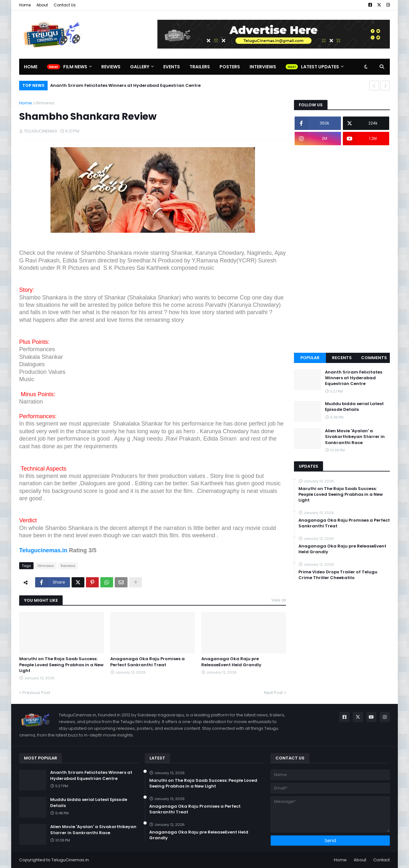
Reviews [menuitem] (111, 67)
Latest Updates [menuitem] (320, 67)
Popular (310, 358)
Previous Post (36, 693)
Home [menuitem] (31, 67)
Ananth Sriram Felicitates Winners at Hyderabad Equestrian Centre (125, 85)
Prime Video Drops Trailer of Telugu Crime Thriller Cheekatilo (338, 575)
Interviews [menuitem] (263, 67)
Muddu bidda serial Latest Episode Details (354, 407)
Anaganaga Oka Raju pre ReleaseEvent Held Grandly (231, 662)
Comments (374, 358)
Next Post (273, 693)
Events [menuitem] (172, 67)
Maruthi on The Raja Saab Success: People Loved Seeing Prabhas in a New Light (61, 665)
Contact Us (65, 5)
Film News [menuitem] (75, 67)
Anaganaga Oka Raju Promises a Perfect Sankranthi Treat (147, 662)
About (42, 5)
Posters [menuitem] (230, 67)
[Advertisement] (342, 249)
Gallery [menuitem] (140, 67)
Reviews (68, 566)
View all (279, 600)
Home (25, 5)
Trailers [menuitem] (200, 67)
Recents (342, 358)
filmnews (45, 103)
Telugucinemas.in (43, 550)
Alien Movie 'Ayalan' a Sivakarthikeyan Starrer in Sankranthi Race (355, 437)
